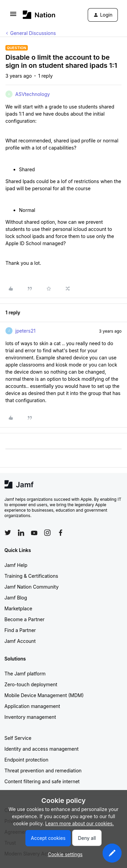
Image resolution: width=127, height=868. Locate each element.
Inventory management (30, 717)
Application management (32, 706)
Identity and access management (41, 749)
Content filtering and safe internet (42, 781)
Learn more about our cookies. (80, 823)
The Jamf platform (25, 674)
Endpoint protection (26, 760)
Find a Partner (20, 630)
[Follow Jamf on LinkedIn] (21, 533)
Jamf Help (16, 565)
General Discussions (33, 33)
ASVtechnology (33, 94)
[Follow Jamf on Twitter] (8, 533)
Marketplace (18, 608)
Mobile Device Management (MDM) (44, 695)
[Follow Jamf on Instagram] (47, 533)
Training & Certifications (31, 576)
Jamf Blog (16, 598)
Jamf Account (20, 641)
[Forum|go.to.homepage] (39, 15)
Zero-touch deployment (31, 684)
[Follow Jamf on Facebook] (61, 533)
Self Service (18, 738)
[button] (13, 16)
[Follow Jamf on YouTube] (34, 533)
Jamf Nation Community (31, 587)
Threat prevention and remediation (43, 771)
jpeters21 (25, 331)
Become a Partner (24, 619)
